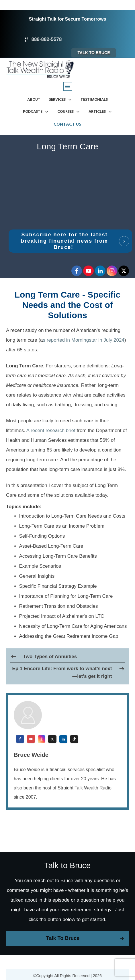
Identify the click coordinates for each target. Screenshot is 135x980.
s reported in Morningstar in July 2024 (84, 340)
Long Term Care (67, 146)
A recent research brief (51, 430)
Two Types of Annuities (50, 657)
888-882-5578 (47, 39)
